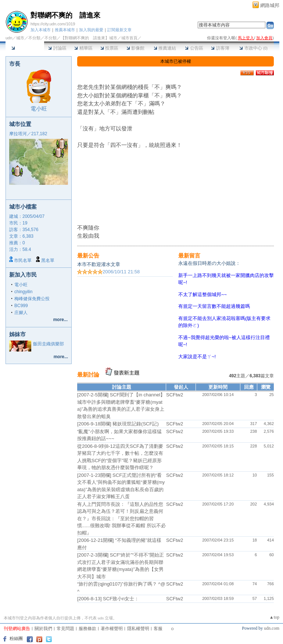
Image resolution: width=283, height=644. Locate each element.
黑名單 (48, 260)
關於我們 (43, 629)
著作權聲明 (112, 629)
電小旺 (39, 109)
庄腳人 (21, 313)
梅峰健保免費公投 (32, 299)
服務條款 (87, 629)
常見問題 (65, 629)
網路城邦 (270, 5)
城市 (20, 38)
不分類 (34, 38)
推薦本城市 (65, 30)
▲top (274, 617)
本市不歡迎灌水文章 (99, 264)
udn (9, 38)
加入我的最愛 (91, 30)
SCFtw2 (175, 395)
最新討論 (88, 375)
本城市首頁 (25, 48)
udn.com (272, 628)
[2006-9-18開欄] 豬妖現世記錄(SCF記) (118, 424)
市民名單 (23, 260)
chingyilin (23, 292)
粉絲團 (16, 638)
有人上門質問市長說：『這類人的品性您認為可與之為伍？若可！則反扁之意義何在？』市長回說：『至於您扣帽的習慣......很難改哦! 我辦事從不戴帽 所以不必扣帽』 (121, 519)
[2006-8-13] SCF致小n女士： (108, 599)
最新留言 (189, 256)
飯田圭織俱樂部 (49, 344)
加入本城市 (41, 30)
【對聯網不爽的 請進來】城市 (89, 38)
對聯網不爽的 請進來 (65, 15)
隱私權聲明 (138, 629)
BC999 (21, 306)
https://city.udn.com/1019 (53, 24)
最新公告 (88, 256)
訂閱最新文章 (119, 30)
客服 (158, 629)
